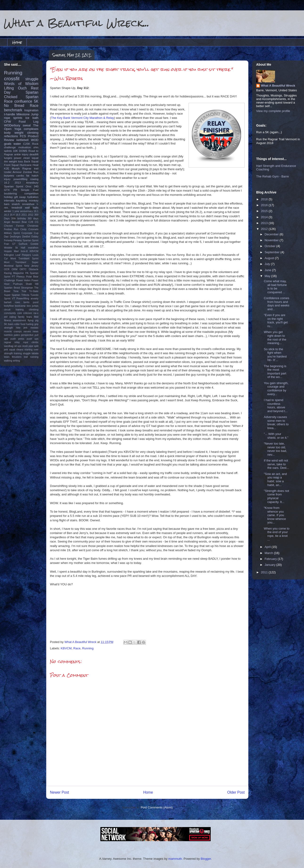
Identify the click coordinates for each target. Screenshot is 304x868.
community (10, 313)
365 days (33, 219)
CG (37, 222)
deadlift (34, 154)
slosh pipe (28, 346)
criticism (28, 313)
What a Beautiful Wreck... (77, 23)
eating (13, 317)
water (17, 144)
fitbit (36, 317)
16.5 (18, 215)
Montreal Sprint (13, 266)
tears (7, 357)
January (271, 565)
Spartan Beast (12, 288)
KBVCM (66, 648)
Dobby (35, 237)
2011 (24, 215)
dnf (6, 317)
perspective (27, 335)
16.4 (12, 215)
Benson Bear (19, 222)
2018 (265, 199)
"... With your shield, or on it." (276, 436)
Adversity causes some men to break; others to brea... (276, 422)
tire (6, 161)
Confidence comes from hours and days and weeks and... (276, 304)
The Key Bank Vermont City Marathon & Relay (82, 118)
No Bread (14, 106)
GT (14, 244)
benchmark (13, 110)
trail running (31, 357)
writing (16, 361)
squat (35, 158)
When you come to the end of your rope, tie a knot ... (276, 534)
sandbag (9, 346)
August (270, 258)
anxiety (35, 299)
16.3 (6, 215)
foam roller (14, 324)
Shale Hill (32, 284)
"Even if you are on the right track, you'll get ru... (276, 321)
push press (17, 339)
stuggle (27, 353)
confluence (23, 101)
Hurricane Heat (29, 165)
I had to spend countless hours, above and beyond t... (276, 406)
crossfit (12, 78)
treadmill (17, 207)
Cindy (23, 229)
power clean (22, 158)
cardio (20, 175)
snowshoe (28, 204)
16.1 (36, 211)
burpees (9, 175)
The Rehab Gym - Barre (273, 176)
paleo (17, 335)
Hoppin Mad (11, 251)
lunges (8, 158)
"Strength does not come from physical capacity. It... (276, 496)
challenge (10, 147)
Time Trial (20, 291)
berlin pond (31, 302)
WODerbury (12, 125)
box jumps (33, 306)
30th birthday (19, 219)
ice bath (32, 118)
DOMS (23, 151)
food (23, 324)
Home (17, 42)
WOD (35, 140)
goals (8, 144)
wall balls (32, 207)
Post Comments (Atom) (157, 807)
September (273, 252)
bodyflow (9, 306)
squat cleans (16, 350)
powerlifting (20, 179)
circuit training (14, 310)
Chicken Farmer (14, 226)
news (36, 332)
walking (8, 361)
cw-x (36, 313)
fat (28, 175)
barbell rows (12, 302)
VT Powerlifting (21, 299)
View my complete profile (273, 111)
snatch (16, 204)
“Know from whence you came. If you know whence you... (275, 515)
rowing (34, 179)
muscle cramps (13, 332)
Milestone (23, 114)
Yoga (18, 129)
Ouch (22, 88)
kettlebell (23, 140)
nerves (27, 332)
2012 (31, 215)
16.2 (7, 183)
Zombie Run (31, 172)
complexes (31, 129)
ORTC (23, 269)
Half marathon (30, 248)
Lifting (9, 88)
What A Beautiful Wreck (278, 86)
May (268, 276)
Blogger (206, 859)
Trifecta (25, 295)
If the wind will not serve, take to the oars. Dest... (276, 464)
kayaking (21, 200)
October (271, 246)
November (272, 240)
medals (35, 328)
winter (8, 211)
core (20, 313)
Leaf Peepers (23, 255)
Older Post (236, 792)
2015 (265, 211)
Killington (9, 255)
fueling (30, 324)
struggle (32, 79)
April (268, 547)
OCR (7, 269)
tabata (35, 353)
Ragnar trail (30, 168)
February (271, 559)
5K (36, 101)
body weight (14, 133)
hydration (33, 197)
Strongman (27, 288)
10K (15, 151)
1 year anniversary (23, 211)
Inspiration (31, 110)
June (268, 270)
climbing (33, 133)
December (272, 234)
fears (29, 317)
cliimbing (34, 310)
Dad (6, 237)
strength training (13, 353)
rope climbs (31, 342)
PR (15, 190)
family (21, 317)
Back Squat (31, 161)
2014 (265, 217)
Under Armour (13, 172)
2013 (18, 183)
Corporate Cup (30, 233)
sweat (27, 125)
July (268, 264)
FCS (23, 136)
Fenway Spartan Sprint (26, 240)
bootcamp (20, 306)
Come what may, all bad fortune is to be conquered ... (275, 287)
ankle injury (21, 154)
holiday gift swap (15, 197)
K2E (7, 168)
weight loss (16, 161)
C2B (31, 222)
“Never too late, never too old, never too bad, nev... (275, 449)
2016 (265, 205)
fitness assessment (15, 320)
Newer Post (60, 792)
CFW (8, 122)
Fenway (8, 240)
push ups (33, 339)
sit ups (18, 346)
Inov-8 (24, 251)
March (269, 553)
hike (18, 328)
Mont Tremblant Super (21, 262)
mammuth (175, 859)
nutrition (8, 335)
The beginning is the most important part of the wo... (275, 372)
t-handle (10, 114)
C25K (27, 144)
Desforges (15, 237)
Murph (16, 168)
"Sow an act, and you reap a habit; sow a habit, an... (275, 479)
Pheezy (21, 277)
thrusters (16, 357)
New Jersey (31, 266)
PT (13, 277)
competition (31, 193)
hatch (35, 175)
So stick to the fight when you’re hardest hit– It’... (275, 355)
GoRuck (23, 244)
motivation (25, 147)
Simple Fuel (30, 190)
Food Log (29, 122)
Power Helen (23, 280)
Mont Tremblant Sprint (24, 259)
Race (77, 648)
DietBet (26, 237)
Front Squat (11, 165)
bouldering (10, 193)
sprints (18, 118)
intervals (9, 200)
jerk (26, 328)
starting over (31, 350)
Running (88, 648)
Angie (7, 222)
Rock (35, 144)
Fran (6, 244)
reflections (11, 136)
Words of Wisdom (21, 84)
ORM (15, 269)
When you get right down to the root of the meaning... (275, 338)
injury (7, 179)
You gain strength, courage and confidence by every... (276, 389)
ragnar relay (12, 342)
